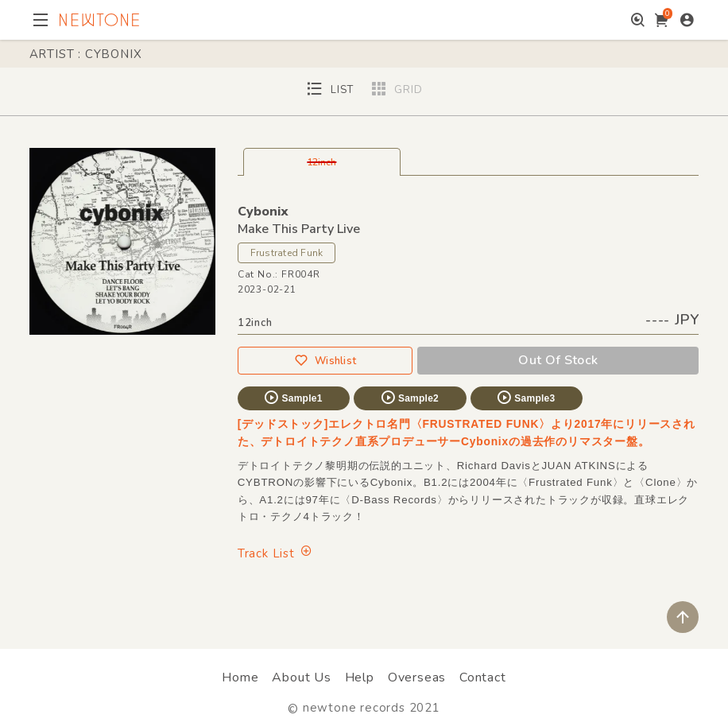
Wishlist (325, 361)
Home (240, 677)
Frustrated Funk (287, 253)
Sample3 (525, 398)
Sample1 (292, 398)
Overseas (417, 677)
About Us (301, 677)
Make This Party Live (299, 229)
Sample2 (409, 398)
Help (360, 677)
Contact (483, 677)
